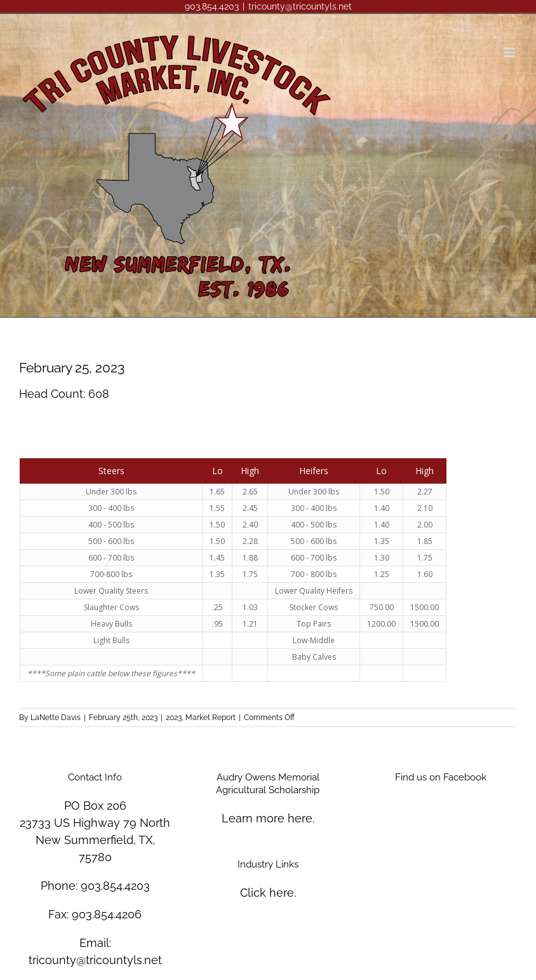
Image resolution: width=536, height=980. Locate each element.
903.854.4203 (115, 886)
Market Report (211, 718)
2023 (174, 718)
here (300, 818)
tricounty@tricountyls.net (300, 6)
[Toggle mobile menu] (510, 52)
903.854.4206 (107, 914)
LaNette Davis (56, 718)
